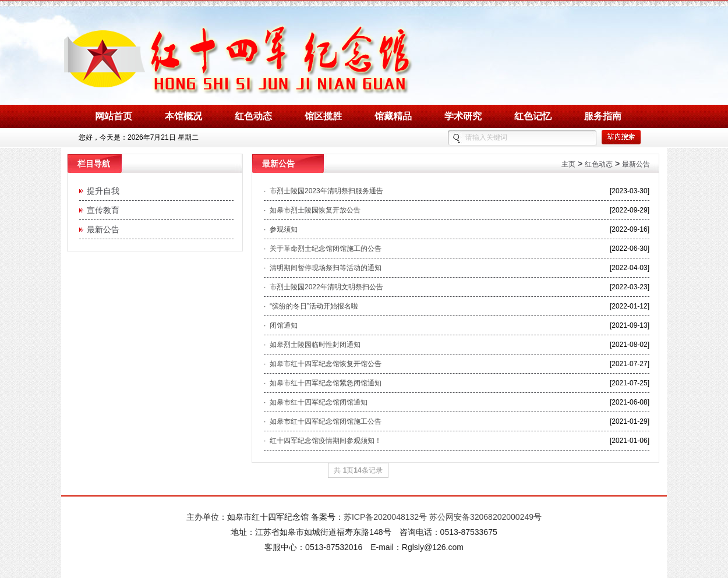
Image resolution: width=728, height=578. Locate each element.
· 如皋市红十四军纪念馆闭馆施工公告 (323, 421)
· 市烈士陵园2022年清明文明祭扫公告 (324, 287)
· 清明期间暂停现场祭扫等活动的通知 (323, 268)
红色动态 (253, 116)
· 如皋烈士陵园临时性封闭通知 (312, 345)
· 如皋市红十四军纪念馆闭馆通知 (316, 402)
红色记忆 (533, 116)
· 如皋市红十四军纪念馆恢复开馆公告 (323, 364)
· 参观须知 (281, 229)
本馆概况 (183, 116)
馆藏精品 (393, 116)
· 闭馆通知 (281, 325)
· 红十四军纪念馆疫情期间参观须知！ (323, 441)
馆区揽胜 (323, 116)
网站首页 (114, 116)
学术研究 (463, 116)
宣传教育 (101, 210)
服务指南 (603, 116)
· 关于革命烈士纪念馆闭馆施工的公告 (323, 249)
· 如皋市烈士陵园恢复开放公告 (312, 210)
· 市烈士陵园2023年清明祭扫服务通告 (324, 191)
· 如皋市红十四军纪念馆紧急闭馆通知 (323, 383)
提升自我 (101, 191)
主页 (568, 164)
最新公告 (101, 229)
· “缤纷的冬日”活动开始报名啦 (311, 306)
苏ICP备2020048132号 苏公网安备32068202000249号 (443, 517)
